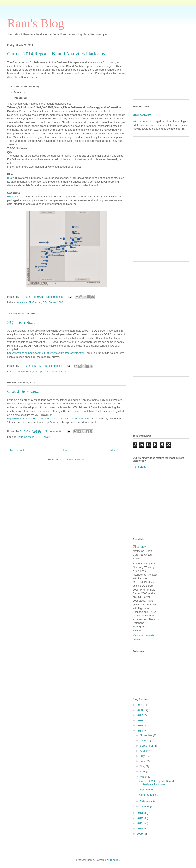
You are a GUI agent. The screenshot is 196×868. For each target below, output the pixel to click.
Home (67, 450)
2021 (140, 705)
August (145, 751)
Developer (23, 372)
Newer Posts (18, 450)
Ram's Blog (36, 23)
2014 (140, 731)
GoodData (13, 197)
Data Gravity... (143, 115)
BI (30, 302)
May (143, 766)
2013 (140, 813)
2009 (140, 834)
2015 (140, 726)
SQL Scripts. (37, 372)
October (145, 740)
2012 (140, 818)
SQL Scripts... (21, 322)
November (147, 735)
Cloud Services (25, 437)
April (143, 772)
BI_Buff (141, 547)
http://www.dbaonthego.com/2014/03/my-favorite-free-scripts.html (46, 353)
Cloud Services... (24, 391)
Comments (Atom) (74, 460)
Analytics (22, 302)
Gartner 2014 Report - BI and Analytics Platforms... (58, 54)
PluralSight (139, 467)
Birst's (11, 178)
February (146, 801)
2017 (140, 715)
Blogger (115, 860)
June (143, 761)
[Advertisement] (161, 71)
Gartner (37, 302)
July (143, 756)
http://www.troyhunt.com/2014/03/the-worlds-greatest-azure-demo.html (49, 418)
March (144, 777)
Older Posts (116, 450)
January (145, 806)
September (147, 746)
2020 (140, 710)
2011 (140, 823)
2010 (140, 828)
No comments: (55, 297)
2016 (140, 720)
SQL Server (43, 437)
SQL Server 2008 (53, 302)
